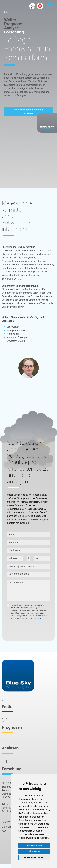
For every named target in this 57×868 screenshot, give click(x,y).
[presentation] (29, 630)
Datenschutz (8, 827)
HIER (39, 618)
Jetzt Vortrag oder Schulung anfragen (29, 111)
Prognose (13, 24)
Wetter (10, 20)
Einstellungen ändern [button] (34, 857)
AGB (4, 831)
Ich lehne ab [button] (34, 851)
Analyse (11, 28)
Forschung (14, 32)
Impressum (8, 822)
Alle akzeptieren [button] (34, 845)
